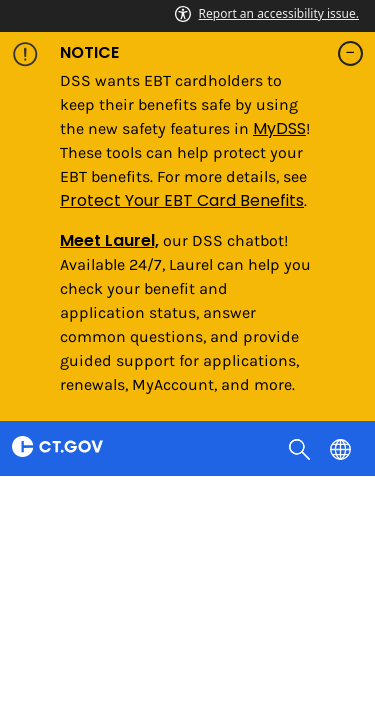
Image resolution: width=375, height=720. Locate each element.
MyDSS (279, 128)
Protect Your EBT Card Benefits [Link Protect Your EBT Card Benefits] (182, 200)
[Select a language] (342, 448)
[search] (301, 448)
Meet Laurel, (109, 240)
